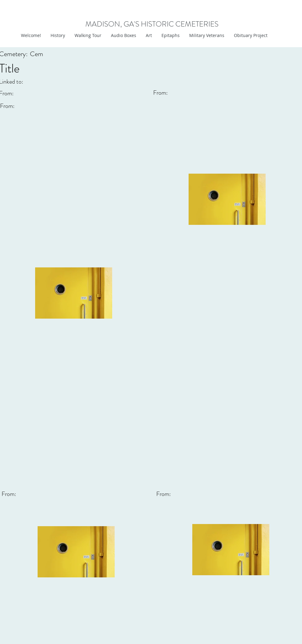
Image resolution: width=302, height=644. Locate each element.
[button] (149, 35)
